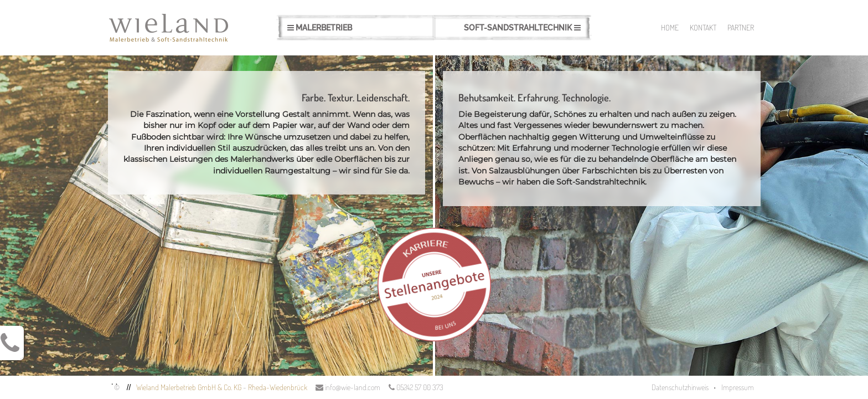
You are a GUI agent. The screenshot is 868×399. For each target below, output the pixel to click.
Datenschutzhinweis (680, 387)
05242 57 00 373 (416, 387)
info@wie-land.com (348, 387)
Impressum (738, 387)
